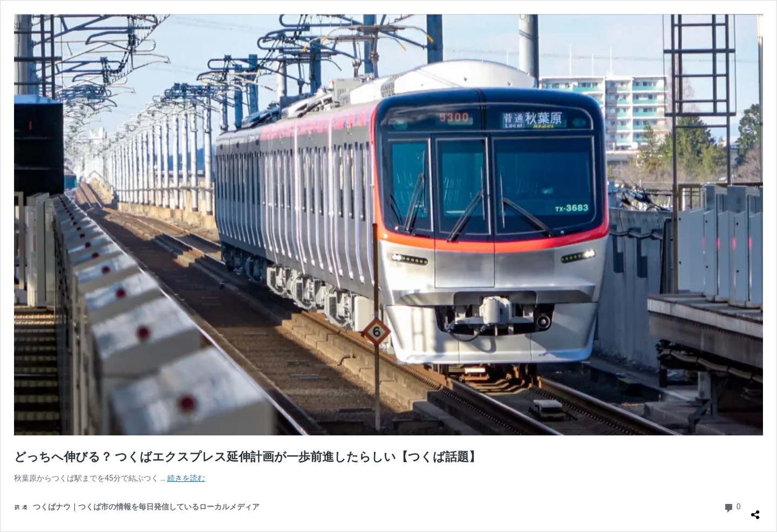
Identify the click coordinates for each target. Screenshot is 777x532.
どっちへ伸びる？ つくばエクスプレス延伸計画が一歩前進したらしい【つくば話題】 (247, 457)
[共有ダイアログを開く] (755, 510)
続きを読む (186, 478)
